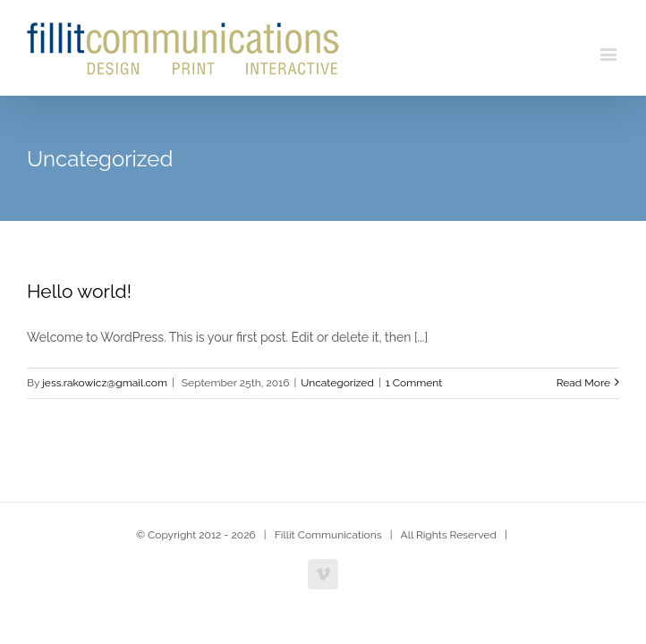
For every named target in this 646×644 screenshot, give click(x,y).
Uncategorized (337, 385)
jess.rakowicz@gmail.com (105, 385)
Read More (583, 385)
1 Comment (414, 385)
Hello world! (79, 293)
